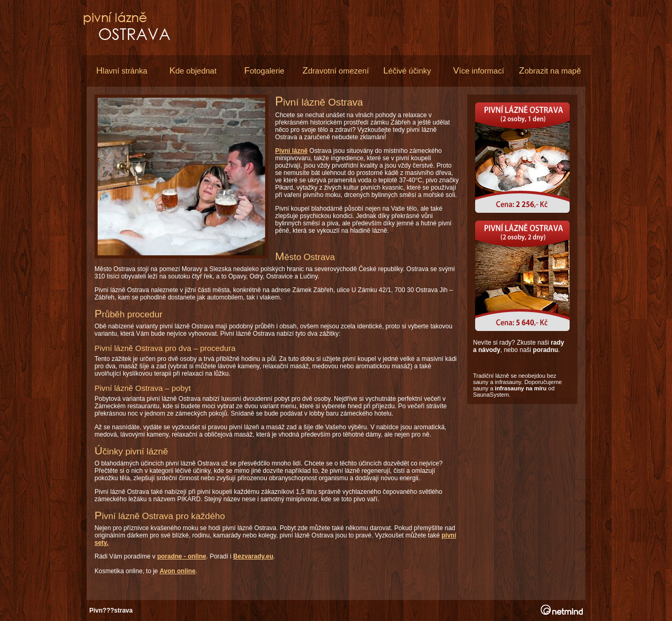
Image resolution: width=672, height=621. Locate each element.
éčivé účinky (407, 71)
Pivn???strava (111, 610)
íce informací (479, 71)
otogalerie (264, 71)
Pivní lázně (291, 151)
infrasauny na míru (521, 388)
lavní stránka (122, 71)
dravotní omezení (335, 71)
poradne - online (181, 556)
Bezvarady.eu (253, 556)
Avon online (177, 571)
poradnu (545, 350)
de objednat (193, 71)
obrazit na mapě (550, 71)
